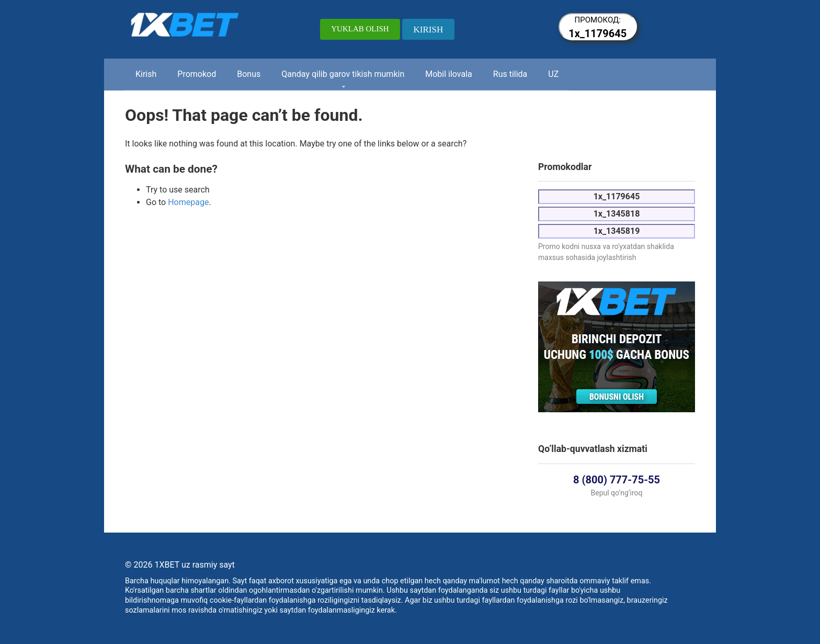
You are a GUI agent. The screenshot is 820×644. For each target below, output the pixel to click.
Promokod (197, 74)
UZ (553, 74)
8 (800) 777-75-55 (617, 480)
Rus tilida (510, 74)
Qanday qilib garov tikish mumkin (343, 74)
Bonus (249, 74)
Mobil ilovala (449, 74)
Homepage (188, 202)
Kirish (146, 74)
